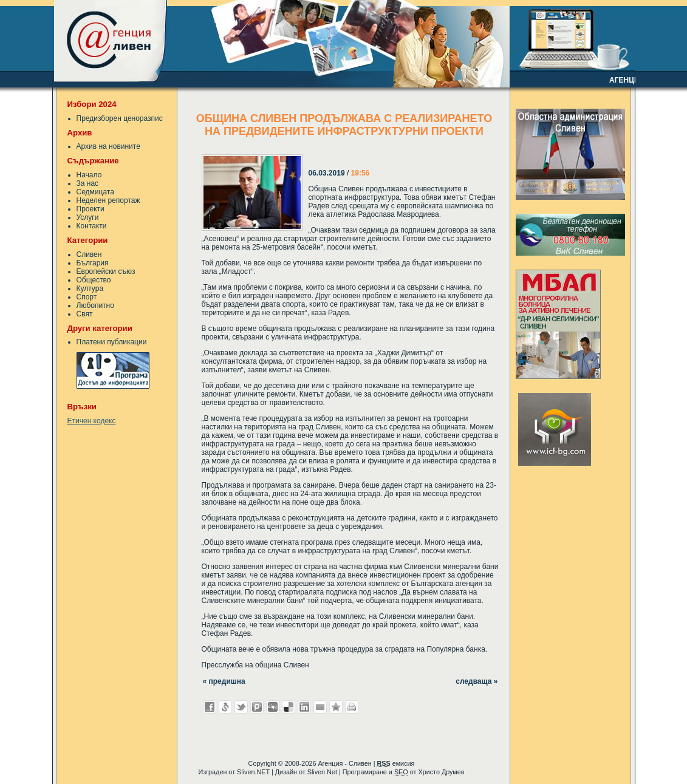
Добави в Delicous (289, 707)
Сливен (89, 254)
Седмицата (95, 192)
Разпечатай (352, 707)
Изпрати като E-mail (320, 707)
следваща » (477, 681)
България (93, 263)
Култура (90, 288)
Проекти (91, 209)
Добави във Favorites (336, 707)
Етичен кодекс (92, 421)
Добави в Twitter (241, 707)
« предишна (224, 681)
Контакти (92, 226)
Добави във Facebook (210, 707)
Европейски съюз (106, 271)
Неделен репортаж (108, 200)
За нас (88, 183)
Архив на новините (108, 146)
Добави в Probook (257, 707)
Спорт (87, 297)
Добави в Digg (273, 707)
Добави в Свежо (225, 707)
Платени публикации (112, 342)
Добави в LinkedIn (304, 707)
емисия (395, 763)
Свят (85, 314)
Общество (94, 280)
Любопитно (95, 305)
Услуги (88, 217)
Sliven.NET (253, 772)
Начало (89, 175)
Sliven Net (322, 772)
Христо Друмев (441, 772)
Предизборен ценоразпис (120, 118)
